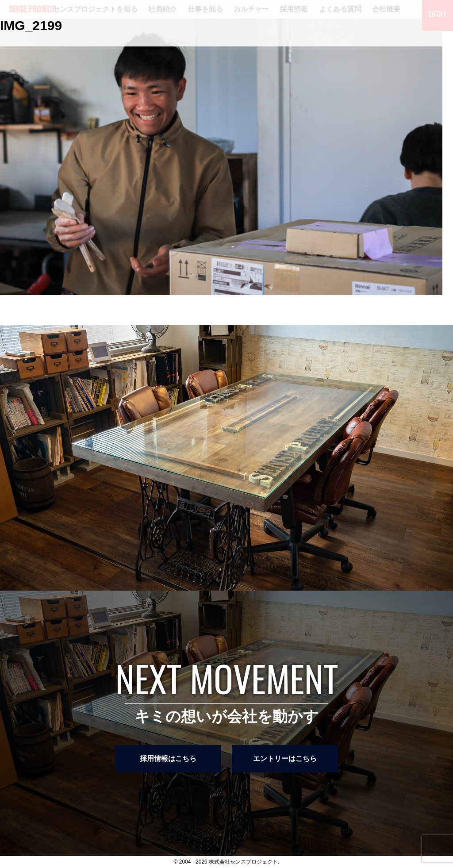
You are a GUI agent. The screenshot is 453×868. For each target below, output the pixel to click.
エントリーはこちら (285, 759)
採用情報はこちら (168, 759)
